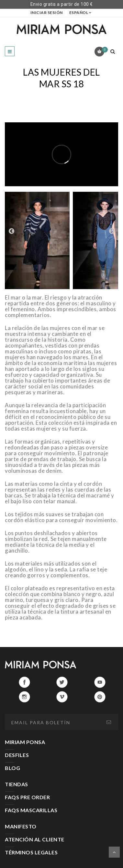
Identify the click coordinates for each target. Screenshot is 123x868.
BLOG (12, 768)
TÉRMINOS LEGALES (31, 852)
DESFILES (17, 755)
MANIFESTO (21, 826)
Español (79, 12)
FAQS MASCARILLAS (31, 810)
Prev (11, 231)
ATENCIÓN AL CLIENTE (35, 839)
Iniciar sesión (47, 12)
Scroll (114, 852)
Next (112, 231)
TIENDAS (17, 784)
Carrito (104, 50)
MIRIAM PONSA (25, 742)
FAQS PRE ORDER (27, 797)
